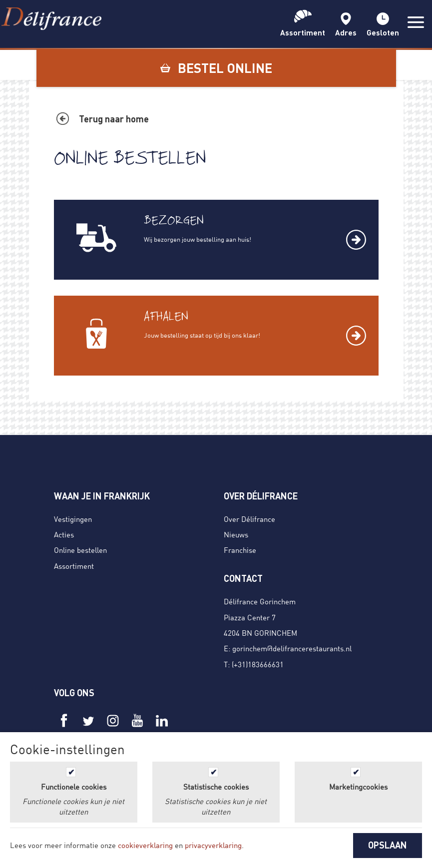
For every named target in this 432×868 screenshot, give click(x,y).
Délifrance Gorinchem (260, 601)
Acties (64, 534)
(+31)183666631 (258, 664)
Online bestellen (80, 550)
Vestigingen (73, 519)
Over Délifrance (249, 519)
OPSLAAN (388, 845)
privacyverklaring (213, 845)
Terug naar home (114, 119)
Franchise (240, 550)
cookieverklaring (145, 845)
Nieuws (236, 534)
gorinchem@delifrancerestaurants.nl (292, 648)
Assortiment (74, 566)
